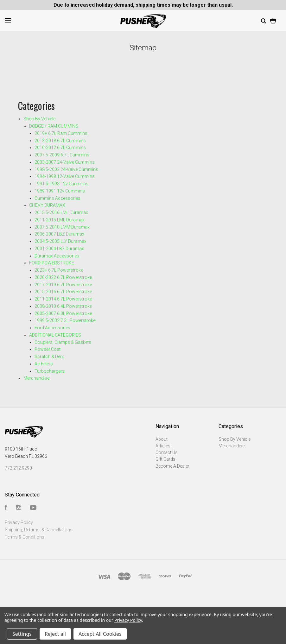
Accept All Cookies (100, 634)
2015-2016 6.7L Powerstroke (63, 292)
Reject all (55, 634)
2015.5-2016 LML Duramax (61, 212)
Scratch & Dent (49, 357)
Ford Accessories (52, 328)
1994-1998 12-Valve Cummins (65, 176)
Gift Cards (165, 459)
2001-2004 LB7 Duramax (59, 249)
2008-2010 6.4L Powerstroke (63, 306)
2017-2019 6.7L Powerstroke (63, 285)
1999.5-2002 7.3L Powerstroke (65, 320)
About (162, 439)
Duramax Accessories (57, 256)
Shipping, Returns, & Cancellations (39, 530)
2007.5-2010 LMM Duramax (62, 227)
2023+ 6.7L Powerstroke (59, 270)
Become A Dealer (172, 466)
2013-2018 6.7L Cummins (60, 141)
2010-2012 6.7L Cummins (60, 148)
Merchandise (36, 378)
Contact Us (167, 452)
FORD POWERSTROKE (52, 263)
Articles (163, 446)
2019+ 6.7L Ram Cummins (61, 133)
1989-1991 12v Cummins (60, 191)
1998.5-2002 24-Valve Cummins (66, 169)
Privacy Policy (19, 522)
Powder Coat (48, 349)
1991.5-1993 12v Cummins (61, 184)
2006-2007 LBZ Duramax (59, 234)
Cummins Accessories (57, 198)
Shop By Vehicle (39, 119)
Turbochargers (50, 371)
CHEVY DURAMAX (47, 205)
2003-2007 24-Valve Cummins (65, 162)
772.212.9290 (18, 468)
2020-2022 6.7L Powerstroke (63, 277)
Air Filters (44, 364)
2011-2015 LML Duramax (60, 220)
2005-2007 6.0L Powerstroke (63, 313)
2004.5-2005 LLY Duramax (60, 241)
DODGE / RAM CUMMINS (54, 126)
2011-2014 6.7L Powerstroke (63, 299)
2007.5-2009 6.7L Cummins (62, 155)
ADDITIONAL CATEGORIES (55, 335)
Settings (22, 634)
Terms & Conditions (25, 537)
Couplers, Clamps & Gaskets (63, 342)
